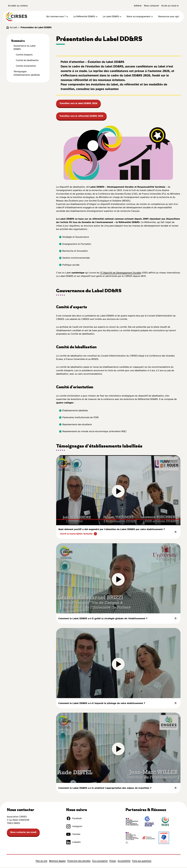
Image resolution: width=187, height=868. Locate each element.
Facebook (74, 819)
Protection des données (79, 862)
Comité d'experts (24, 55)
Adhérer (138, 6)
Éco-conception (100, 862)
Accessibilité (124, 862)
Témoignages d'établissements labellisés (27, 74)
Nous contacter (152, 6)
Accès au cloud (170, 6)
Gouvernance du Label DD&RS (24, 48)
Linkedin (73, 843)
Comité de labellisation (27, 61)
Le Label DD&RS (112, 17)
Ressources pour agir (169, 17)
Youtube (73, 835)
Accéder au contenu (18, 6)
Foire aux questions (142, 862)
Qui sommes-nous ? (57, 17)
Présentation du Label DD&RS (36, 28)
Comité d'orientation (26, 66)
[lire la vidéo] (118, 491)
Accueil (12, 28)
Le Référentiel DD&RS (86, 17)
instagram (74, 827)
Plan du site (41, 862)
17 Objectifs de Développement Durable (121, 273)
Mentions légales (57, 862)
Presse (113, 862)
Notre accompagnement (140, 17)
